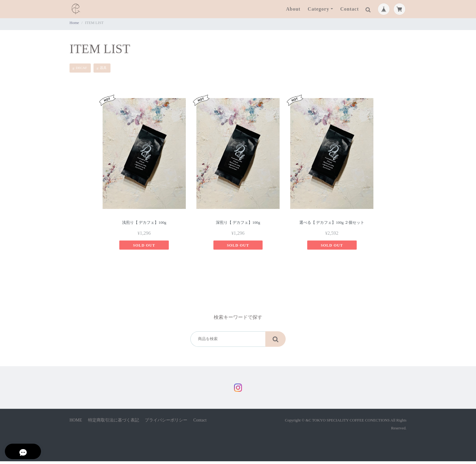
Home (74, 23)
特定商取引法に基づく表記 (114, 423)
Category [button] (319, 9)
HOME (76, 423)
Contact (350, 9)
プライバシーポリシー (166, 423)
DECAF (82, 68)
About (293, 9)
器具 (103, 68)
